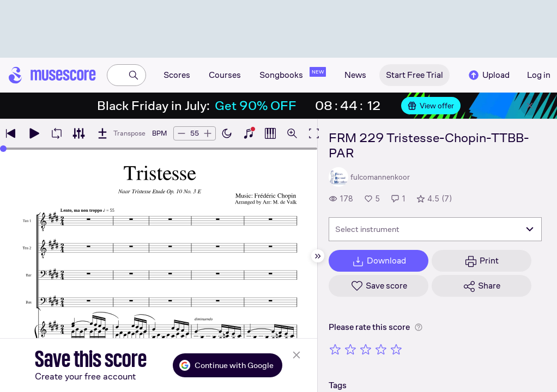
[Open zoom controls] (292, 133)
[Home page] (52, 75)
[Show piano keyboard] (249, 133)
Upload (488, 75)
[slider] (3, 149)
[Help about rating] (419, 327)
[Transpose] (121, 133)
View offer (431, 106)
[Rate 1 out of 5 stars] (335, 349)
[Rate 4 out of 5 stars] (381, 349)
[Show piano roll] (270, 133)
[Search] (134, 75)
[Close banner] (530, 106)
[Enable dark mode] (227, 133)
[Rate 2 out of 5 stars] (350, 349)
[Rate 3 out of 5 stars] (366, 349)
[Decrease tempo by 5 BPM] (181, 133)
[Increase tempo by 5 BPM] (208, 133)
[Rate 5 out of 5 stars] (396, 349)
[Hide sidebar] (318, 256)
